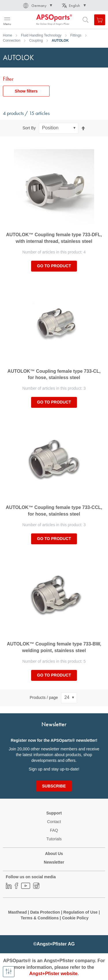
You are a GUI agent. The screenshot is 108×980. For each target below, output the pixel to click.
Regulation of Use (80, 912)
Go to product (54, 266)
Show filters (26, 91)
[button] (37, 5)
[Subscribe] (54, 786)
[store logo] (32, 20)
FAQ (54, 830)
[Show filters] (9, 972)
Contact (54, 822)
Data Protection (45, 912)
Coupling (36, 41)
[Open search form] (86, 20)
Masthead (17, 912)
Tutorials (54, 839)
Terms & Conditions (40, 918)
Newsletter (54, 862)
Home (7, 35)
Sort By (29, 128)
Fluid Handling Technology (41, 35)
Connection (12, 41)
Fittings (76, 35)
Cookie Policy (75, 918)
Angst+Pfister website (53, 974)
